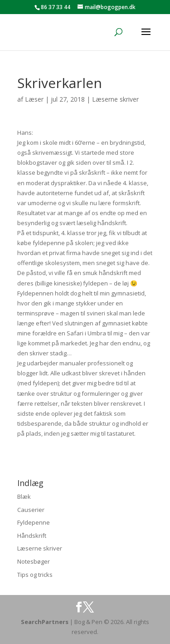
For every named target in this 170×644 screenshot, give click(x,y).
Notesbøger (34, 561)
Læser (34, 99)
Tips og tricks (35, 575)
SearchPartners (45, 622)
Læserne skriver (115, 99)
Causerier (31, 510)
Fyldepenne (34, 522)
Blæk (24, 497)
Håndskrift (32, 536)
